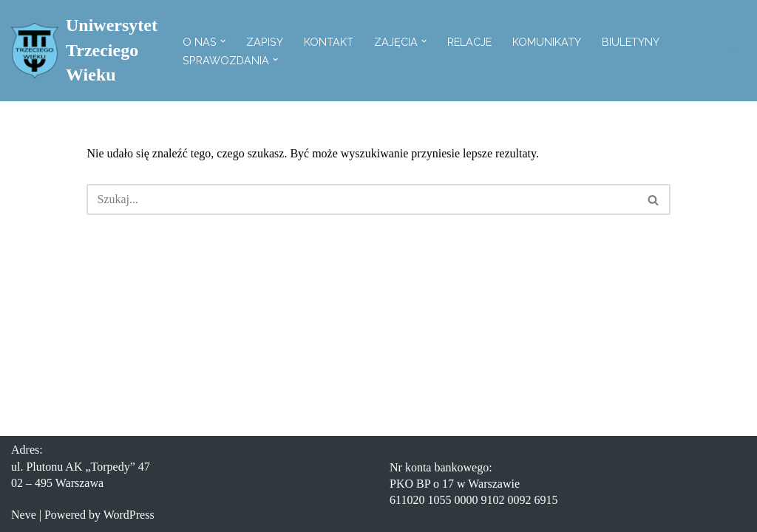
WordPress (129, 515)
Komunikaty (547, 42)
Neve (24, 515)
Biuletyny (631, 42)
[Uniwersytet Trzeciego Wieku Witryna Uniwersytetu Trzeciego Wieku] (84, 51)
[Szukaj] (733, 51)
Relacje (469, 42)
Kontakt (329, 42)
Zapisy (265, 42)
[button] (223, 41)
